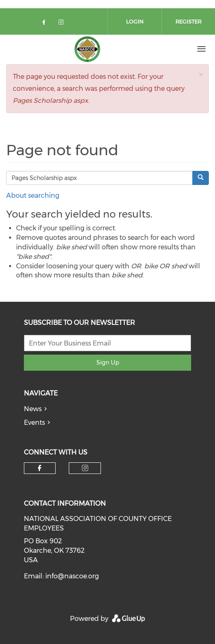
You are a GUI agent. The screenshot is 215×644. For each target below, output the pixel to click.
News (33, 409)
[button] (201, 75)
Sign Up (108, 362)
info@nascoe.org (72, 576)
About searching (33, 195)
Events (34, 423)
